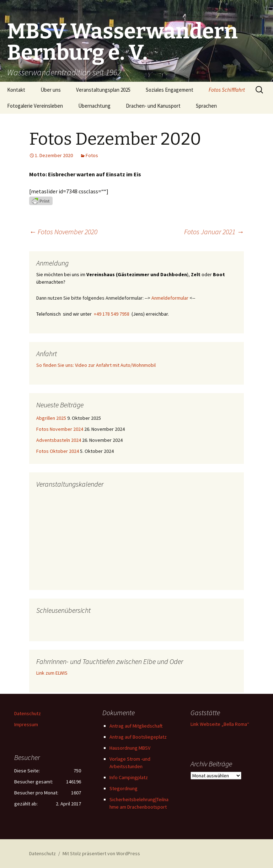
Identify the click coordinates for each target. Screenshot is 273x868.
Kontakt (16, 90)
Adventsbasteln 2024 (59, 440)
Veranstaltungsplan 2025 (103, 90)
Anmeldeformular (170, 298)
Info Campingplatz (129, 777)
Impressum (26, 724)
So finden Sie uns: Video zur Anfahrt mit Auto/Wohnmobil (96, 365)
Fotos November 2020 (63, 232)
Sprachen (206, 106)
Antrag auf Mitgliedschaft (136, 726)
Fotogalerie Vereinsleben (35, 106)
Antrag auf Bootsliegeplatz (138, 737)
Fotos (92, 155)
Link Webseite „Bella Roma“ (220, 724)
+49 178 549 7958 (112, 314)
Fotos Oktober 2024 (58, 451)
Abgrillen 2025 (51, 418)
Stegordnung (124, 788)
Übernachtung (94, 106)
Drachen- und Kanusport (153, 106)
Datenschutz (28, 713)
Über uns (51, 90)
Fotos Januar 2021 (214, 232)
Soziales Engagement (170, 90)
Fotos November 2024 (60, 429)
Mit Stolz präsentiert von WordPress (101, 853)
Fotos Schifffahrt (227, 90)
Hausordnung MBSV (130, 748)
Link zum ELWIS (52, 673)
